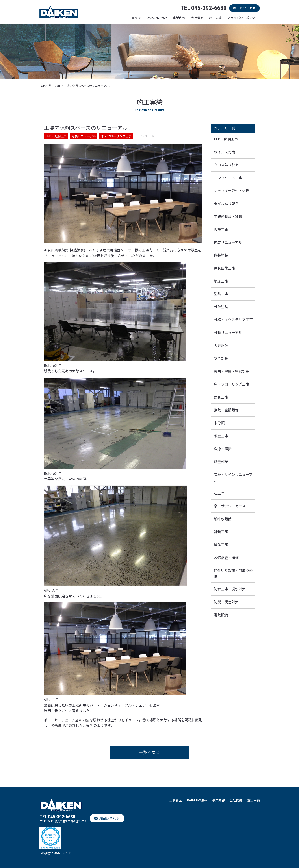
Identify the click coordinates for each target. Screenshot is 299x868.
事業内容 (179, 18)
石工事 (219, 493)
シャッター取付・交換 (232, 190)
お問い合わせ (246, 8)
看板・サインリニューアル (233, 477)
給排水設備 (223, 519)
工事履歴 (135, 18)
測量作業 (221, 462)
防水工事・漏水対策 (230, 589)
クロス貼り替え (226, 165)
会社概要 (197, 18)
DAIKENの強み (157, 18)
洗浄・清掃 (223, 449)
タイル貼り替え (226, 203)
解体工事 (221, 545)
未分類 (219, 423)
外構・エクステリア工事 (233, 319)
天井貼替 (221, 345)
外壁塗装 (221, 307)
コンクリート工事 (228, 178)
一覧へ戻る (149, 752)
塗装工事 (221, 294)
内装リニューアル (228, 242)
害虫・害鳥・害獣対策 (232, 371)
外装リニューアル (228, 332)
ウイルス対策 (225, 152)
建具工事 (221, 397)
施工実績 (215, 18)
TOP (42, 86)
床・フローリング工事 (232, 384)
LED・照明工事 (226, 139)
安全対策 (221, 358)
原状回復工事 (225, 268)
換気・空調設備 (226, 410)
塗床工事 (221, 281)
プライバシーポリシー (243, 18)
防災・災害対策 (226, 602)
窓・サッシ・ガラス (230, 506)
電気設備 (221, 615)
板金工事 (221, 436)
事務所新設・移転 (228, 216)
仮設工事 (221, 229)
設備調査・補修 (226, 558)
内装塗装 (221, 255)
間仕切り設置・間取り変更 (233, 573)
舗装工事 (221, 532)
